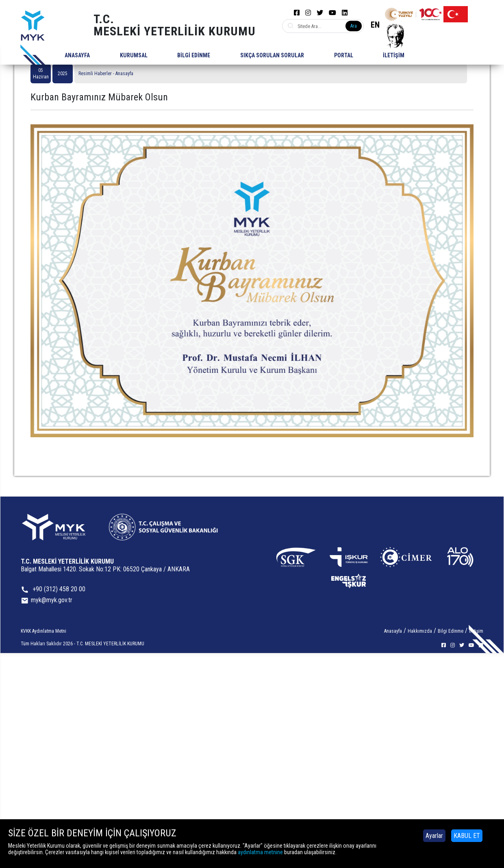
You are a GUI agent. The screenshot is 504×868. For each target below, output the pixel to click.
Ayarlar (434, 836)
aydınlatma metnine (260, 852)
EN (375, 25)
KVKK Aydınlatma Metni (43, 631)
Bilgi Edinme (451, 631)
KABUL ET (467, 836)
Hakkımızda (420, 631)
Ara (354, 26)
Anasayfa (393, 631)
